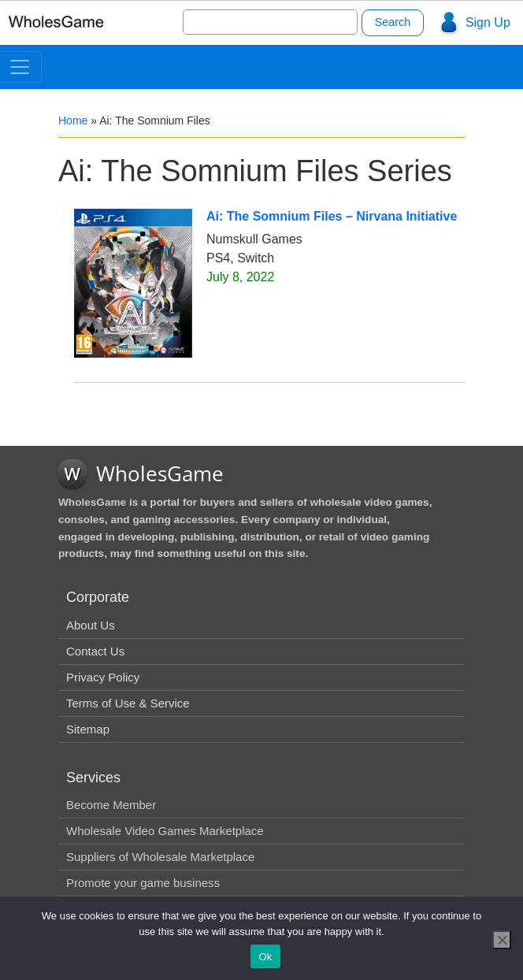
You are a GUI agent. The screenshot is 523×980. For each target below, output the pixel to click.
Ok (265, 957)
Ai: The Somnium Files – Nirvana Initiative (332, 216)
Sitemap (88, 729)
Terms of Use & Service (128, 703)
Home (73, 121)
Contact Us (95, 651)
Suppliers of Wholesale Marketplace (160, 857)
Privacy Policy (103, 677)
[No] (502, 940)
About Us (91, 625)
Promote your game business (143, 883)
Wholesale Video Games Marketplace (165, 831)
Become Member (111, 805)
